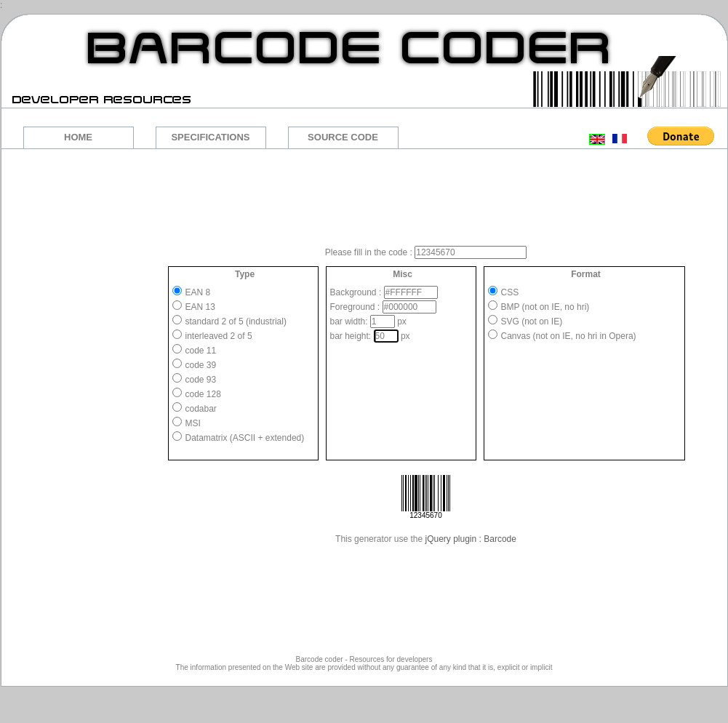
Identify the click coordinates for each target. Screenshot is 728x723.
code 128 (203, 394)
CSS (510, 292)
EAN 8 (198, 292)
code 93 (201, 380)
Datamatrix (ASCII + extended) (245, 438)
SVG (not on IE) (532, 321)
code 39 (201, 365)
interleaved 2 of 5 (219, 336)
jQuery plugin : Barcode (471, 539)
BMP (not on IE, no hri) (545, 307)
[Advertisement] (364, 196)
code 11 (201, 351)
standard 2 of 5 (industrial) (236, 321)
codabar (201, 409)
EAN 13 (200, 307)
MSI (193, 423)
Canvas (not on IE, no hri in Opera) (569, 336)
